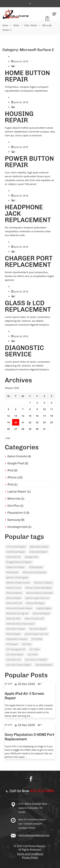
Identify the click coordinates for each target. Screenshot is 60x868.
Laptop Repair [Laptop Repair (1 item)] (44, 608)
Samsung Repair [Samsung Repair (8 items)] (44, 665)
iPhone (12, 477)
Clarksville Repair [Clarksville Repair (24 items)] (38, 552)
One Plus (13, 506)
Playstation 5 (16, 513)
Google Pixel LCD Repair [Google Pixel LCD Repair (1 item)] (19, 562)
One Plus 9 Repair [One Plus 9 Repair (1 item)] (16, 629)
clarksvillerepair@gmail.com (34, 835)
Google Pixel (16, 463)
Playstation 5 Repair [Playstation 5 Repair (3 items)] (17, 639)
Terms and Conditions (30, 854)
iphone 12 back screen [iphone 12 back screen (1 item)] (18, 583)
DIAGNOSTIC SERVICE (24, 351)
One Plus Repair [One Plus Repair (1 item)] (38, 629)
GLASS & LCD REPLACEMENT (28, 306)
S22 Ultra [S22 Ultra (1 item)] (33, 654)
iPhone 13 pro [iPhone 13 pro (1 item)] (14, 588)
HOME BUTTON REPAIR (27, 76)
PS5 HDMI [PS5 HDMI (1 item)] (37, 639)
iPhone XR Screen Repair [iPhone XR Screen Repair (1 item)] (19, 608)
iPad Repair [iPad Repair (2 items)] (12, 572)
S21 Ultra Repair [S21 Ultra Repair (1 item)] (15, 654)
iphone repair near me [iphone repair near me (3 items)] (37, 598)
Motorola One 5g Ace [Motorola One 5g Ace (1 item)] (17, 613)
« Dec (8, 438)
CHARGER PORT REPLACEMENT (29, 261)
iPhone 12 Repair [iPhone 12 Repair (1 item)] (43, 583)
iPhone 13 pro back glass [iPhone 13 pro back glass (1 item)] (38, 588)
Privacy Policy (30, 857)
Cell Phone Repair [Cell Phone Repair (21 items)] (16, 552)
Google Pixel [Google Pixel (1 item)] (31, 557)
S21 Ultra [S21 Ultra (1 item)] (34, 649)
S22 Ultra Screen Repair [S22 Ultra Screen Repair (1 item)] (19, 665)
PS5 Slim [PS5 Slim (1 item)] (26, 644)
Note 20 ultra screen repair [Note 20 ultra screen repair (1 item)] (20, 624)
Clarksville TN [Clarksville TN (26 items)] (13, 557)
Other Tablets (31, 25)
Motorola (14, 499)
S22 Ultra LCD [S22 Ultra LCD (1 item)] (14, 660)
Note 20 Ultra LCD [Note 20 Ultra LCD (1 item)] (34, 619)
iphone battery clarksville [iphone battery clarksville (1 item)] (39, 593)
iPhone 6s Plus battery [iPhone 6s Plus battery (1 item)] (34, 572)
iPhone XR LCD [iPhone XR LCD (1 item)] (14, 603)
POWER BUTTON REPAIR (29, 162)
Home (5, 25)
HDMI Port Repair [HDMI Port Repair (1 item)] (16, 567)
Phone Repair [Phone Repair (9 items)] (13, 634)
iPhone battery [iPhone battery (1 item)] (14, 593)
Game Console (17, 456)
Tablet (16, 25)
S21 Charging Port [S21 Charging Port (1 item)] (16, 649)
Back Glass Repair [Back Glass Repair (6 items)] (39, 547)
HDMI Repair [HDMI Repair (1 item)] (36, 567)
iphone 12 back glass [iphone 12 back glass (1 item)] (17, 577)
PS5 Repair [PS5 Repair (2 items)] (12, 644)
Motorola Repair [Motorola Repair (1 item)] (41, 613)
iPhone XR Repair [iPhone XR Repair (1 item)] (35, 603)
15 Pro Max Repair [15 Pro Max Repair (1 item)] (16, 547)
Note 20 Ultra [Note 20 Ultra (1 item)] (13, 619)
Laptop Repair (17, 492)
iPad (10, 470)
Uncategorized (17, 527)
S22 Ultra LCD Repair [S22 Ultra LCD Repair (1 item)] (36, 660)
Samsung (14, 520)
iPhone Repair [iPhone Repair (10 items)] (14, 598)
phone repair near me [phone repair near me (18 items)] (36, 634)
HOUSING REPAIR (19, 117)
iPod (10, 485)
